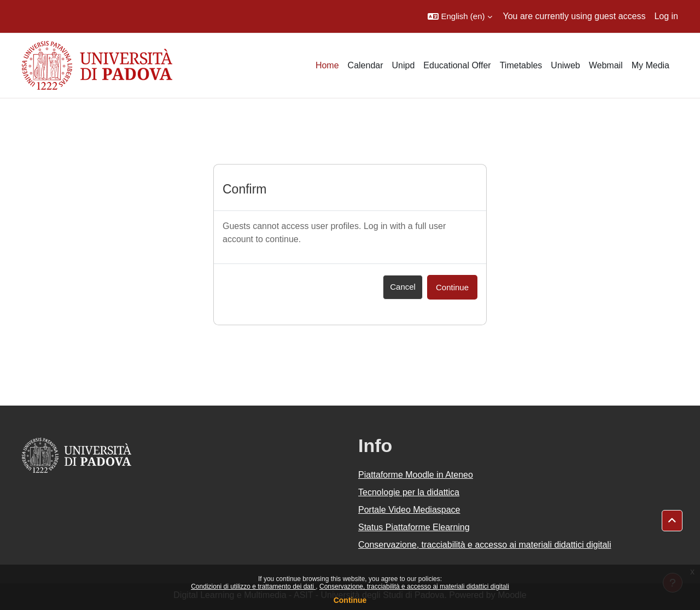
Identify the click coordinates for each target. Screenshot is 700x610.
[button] (460, 16)
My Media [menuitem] (651, 65)
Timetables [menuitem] (521, 65)
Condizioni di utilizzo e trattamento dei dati (253, 586)
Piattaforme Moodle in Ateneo (416, 475)
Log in (666, 16)
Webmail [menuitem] (606, 65)
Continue (350, 600)
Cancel (403, 287)
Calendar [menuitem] (366, 65)
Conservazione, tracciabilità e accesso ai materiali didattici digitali (414, 586)
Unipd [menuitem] (404, 65)
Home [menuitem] (327, 65)
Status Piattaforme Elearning (414, 527)
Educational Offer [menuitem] (457, 65)
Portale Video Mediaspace (409, 510)
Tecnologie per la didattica (409, 492)
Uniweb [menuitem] (565, 65)
